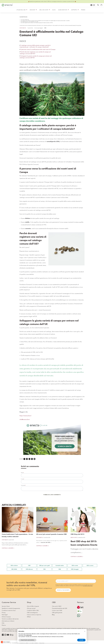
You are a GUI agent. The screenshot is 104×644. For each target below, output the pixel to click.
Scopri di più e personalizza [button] (27, 640)
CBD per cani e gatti (44, 565)
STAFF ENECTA (23, 28)
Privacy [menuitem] (4, 613)
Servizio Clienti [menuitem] (6, 606)
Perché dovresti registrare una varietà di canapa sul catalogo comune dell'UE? (35, 53)
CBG (45, 28)
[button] (85, 631)
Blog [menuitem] (53, 615)
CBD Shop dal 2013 (77, 534)
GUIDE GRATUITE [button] (63, 10)
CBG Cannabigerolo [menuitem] (32, 613)
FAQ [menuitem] (3, 623)
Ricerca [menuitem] (4, 625)
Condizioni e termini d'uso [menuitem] (9, 610)
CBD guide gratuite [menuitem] (57, 613)
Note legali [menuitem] (5, 615)
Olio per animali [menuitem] (31, 608)
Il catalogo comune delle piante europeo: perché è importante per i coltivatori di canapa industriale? (35, 46)
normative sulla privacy (88, 586)
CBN (60, 569)
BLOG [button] (54, 10)
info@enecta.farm (25, 419)
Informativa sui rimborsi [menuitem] (8, 621)
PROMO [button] (83, 10)
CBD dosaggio (75, 569)
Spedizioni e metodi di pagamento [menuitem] (11, 608)
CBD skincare (29, 569)
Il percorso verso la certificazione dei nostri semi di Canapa (38, 49)
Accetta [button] (81, 640)
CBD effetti (14, 569)
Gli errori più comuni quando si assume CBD (51, 534)
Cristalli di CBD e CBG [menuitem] (33, 610)
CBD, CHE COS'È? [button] (44, 10)
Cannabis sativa (60, 565)
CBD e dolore (14, 565)
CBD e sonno (90, 565)
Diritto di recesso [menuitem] (6, 617)
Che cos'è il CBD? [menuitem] (57, 606)
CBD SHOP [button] (32, 10)
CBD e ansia (75, 565)
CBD (29, 565)
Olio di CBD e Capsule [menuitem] (33, 606)
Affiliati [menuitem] (29, 617)
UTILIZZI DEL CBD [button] (21, 10)
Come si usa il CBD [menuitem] (57, 610)
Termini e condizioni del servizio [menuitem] (10, 619)
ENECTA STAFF (74, 538)
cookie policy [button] (29, 635)
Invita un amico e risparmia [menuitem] (34, 615)
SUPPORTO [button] (74, 10)
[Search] (98, 5)
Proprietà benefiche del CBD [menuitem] (60, 608)
